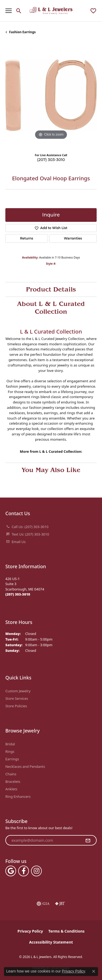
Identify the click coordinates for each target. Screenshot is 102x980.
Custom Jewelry (18, 691)
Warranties (73, 238)
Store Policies (16, 706)
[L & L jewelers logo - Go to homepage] (51, 11)
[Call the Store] (18, 594)
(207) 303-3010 (51, 160)
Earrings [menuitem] (12, 759)
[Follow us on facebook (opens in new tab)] (24, 871)
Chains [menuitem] (11, 774)
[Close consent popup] (94, 971)
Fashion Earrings (22, 32)
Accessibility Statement (51, 942)
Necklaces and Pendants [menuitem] (25, 766)
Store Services (17, 698)
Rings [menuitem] (10, 751)
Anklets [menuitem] (11, 789)
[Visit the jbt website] (60, 904)
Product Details (51, 289)
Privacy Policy (30, 931)
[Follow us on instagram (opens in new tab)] (36, 871)
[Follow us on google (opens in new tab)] (11, 871)
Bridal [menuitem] (10, 744)
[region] (51, 95)
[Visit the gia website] (43, 904)
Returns (27, 238)
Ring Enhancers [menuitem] (18, 796)
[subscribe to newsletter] (88, 840)
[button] (19, 11)
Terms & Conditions (67, 931)
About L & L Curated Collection (51, 308)
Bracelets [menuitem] (13, 781)
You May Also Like (51, 470)
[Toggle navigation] (9, 11)
